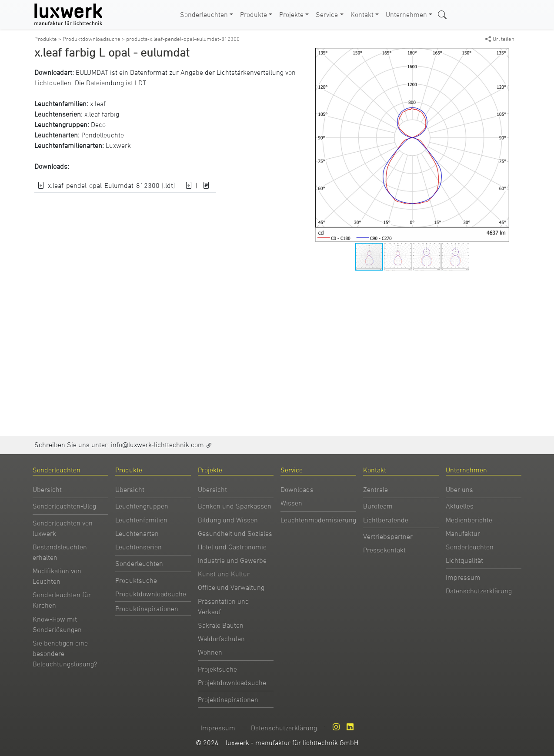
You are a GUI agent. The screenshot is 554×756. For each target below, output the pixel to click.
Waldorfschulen (221, 639)
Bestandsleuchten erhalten (60, 552)
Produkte (254, 14)
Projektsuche (217, 669)
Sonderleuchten (204, 14)
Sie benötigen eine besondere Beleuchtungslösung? (65, 653)
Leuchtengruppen (142, 506)
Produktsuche (136, 580)
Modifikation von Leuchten (57, 576)
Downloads (297, 489)
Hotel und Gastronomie (232, 547)
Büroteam (378, 506)
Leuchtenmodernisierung (318, 520)
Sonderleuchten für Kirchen (62, 600)
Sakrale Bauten (221, 625)
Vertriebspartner (388, 536)
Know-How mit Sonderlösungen (57, 624)
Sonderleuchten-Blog (64, 506)
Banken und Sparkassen (235, 506)
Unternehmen (406, 14)
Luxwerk (118, 145)
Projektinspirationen (228, 699)
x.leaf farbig (102, 114)
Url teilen (500, 39)
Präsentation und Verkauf (224, 606)
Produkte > (48, 39)
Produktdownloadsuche (151, 594)
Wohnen (210, 652)
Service (327, 14)
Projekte (291, 14)
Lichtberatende (386, 520)
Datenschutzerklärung (479, 591)
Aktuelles (460, 506)
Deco (98, 124)
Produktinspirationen (147, 609)
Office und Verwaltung (231, 587)
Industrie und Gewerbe (232, 560)
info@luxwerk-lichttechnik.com (157, 445)
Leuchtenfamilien (141, 520)
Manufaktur (463, 533)
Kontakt (362, 14)
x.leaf (98, 104)
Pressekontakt (384, 550)
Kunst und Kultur (224, 574)
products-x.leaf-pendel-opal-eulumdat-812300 (183, 39)
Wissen (291, 503)
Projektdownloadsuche (232, 682)
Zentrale (375, 489)
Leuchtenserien (138, 547)
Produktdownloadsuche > (94, 39)
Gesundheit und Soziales (235, 533)
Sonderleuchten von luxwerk (63, 528)
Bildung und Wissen (228, 520)
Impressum (463, 577)
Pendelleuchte (103, 135)
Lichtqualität (464, 560)
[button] (501, 56)
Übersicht (47, 489)
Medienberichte (469, 520)
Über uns (459, 489)
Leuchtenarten (137, 533)
